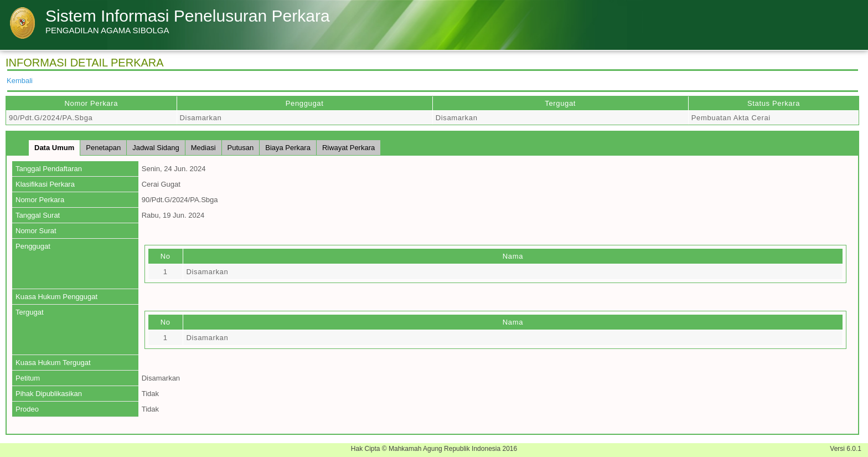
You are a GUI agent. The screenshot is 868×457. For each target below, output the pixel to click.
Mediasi (203, 148)
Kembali (20, 81)
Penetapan (103, 148)
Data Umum (54, 148)
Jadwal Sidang (156, 148)
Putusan (241, 148)
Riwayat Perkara (348, 148)
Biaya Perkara (288, 148)
